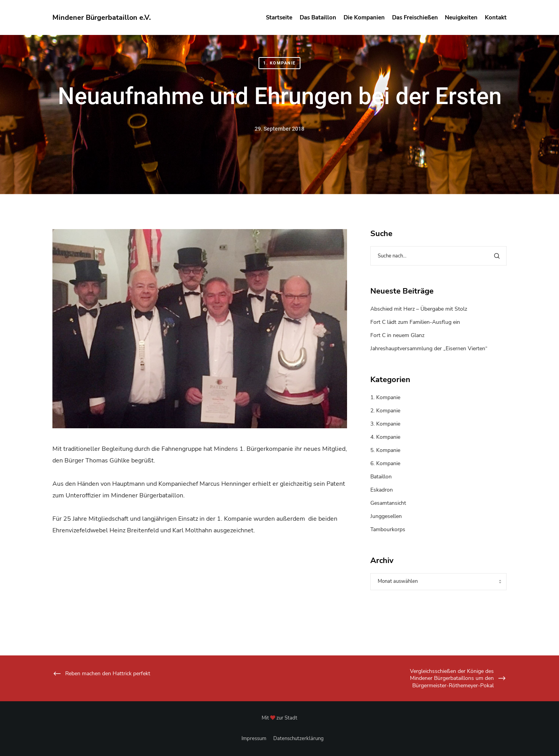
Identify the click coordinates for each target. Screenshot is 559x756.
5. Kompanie (385, 450)
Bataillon (381, 477)
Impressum (254, 739)
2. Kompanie (385, 411)
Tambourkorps (388, 529)
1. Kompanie (279, 63)
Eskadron (382, 490)
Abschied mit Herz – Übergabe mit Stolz (419, 309)
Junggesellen (386, 516)
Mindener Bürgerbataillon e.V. (102, 17)
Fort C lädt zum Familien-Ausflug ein (415, 322)
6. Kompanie (385, 463)
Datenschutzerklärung (299, 739)
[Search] (497, 256)
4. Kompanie (385, 437)
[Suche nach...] (438, 256)
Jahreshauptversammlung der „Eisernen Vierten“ (429, 348)
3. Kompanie (385, 424)
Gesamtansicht (388, 503)
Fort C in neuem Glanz (397, 335)
